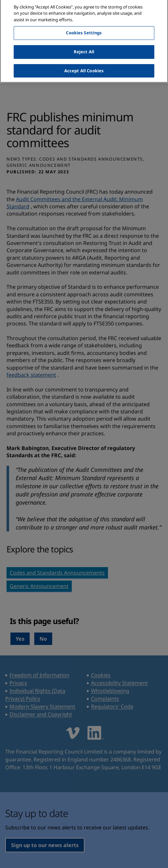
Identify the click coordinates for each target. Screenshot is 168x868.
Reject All (84, 47)
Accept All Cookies (84, 66)
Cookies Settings (84, 28)
